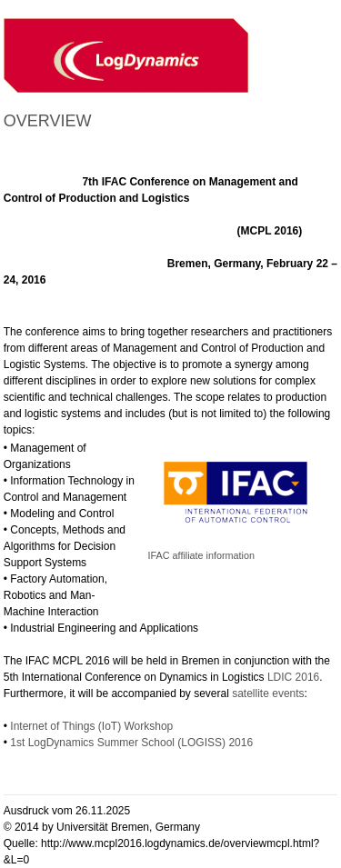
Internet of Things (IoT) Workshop (91, 726)
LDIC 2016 (293, 677)
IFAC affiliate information (201, 555)
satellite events (268, 693)
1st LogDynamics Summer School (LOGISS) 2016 (131, 743)
